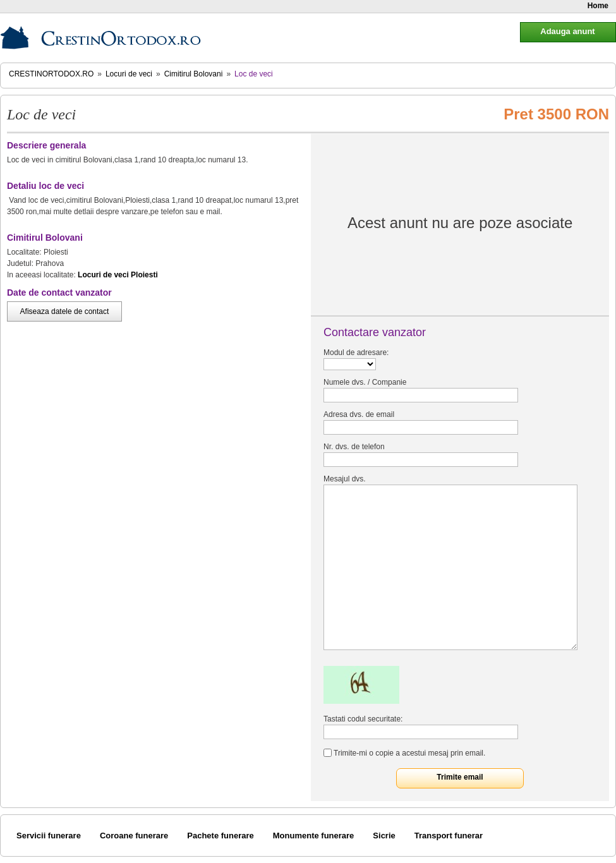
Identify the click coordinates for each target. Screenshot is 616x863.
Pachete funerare (220, 836)
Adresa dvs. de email (359, 414)
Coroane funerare (134, 836)
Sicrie (384, 836)
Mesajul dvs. (345, 479)
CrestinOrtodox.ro (51, 74)
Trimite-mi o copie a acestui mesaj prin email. (409, 753)
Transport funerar (449, 836)
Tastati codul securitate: (363, 719)
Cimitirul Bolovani (194, 74)
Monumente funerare (314, 836)
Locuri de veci (129, 74)
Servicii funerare (49, 836)
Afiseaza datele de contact (65, 311)
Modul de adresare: (356, 353)
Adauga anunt (567, 31)
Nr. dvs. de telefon (354, 447)
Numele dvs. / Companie (365, 382)
